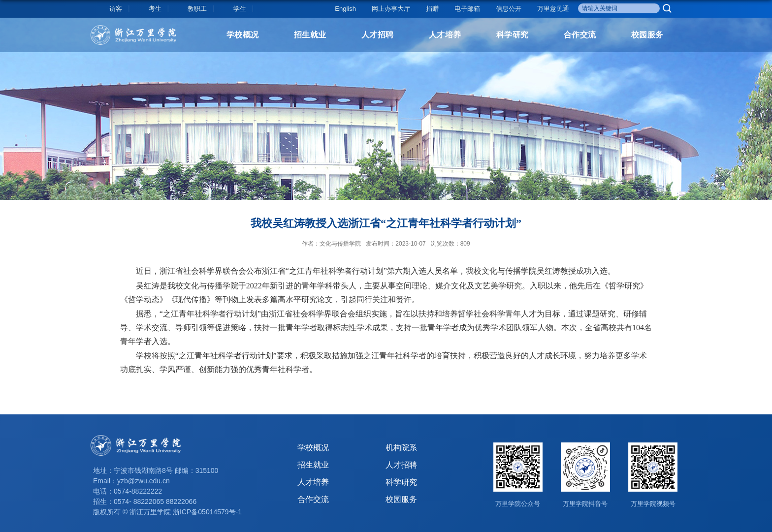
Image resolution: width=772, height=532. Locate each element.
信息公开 (509, 9)
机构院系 (401, 448)
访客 (116, 9)
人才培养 (445, 35)
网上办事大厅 (391, 9)
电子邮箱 (467, 9)
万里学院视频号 (653, 504)
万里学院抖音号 (585, 504)
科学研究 (513, 35)
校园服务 (647, 35)
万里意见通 (553, 9)
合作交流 (580, 35)
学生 (240, 9)
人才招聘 (378, 35)
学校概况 (243, 35)
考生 (155, 9)
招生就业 (310, 35)
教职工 (197, 9)
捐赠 (432, 9)
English (345, 9)
